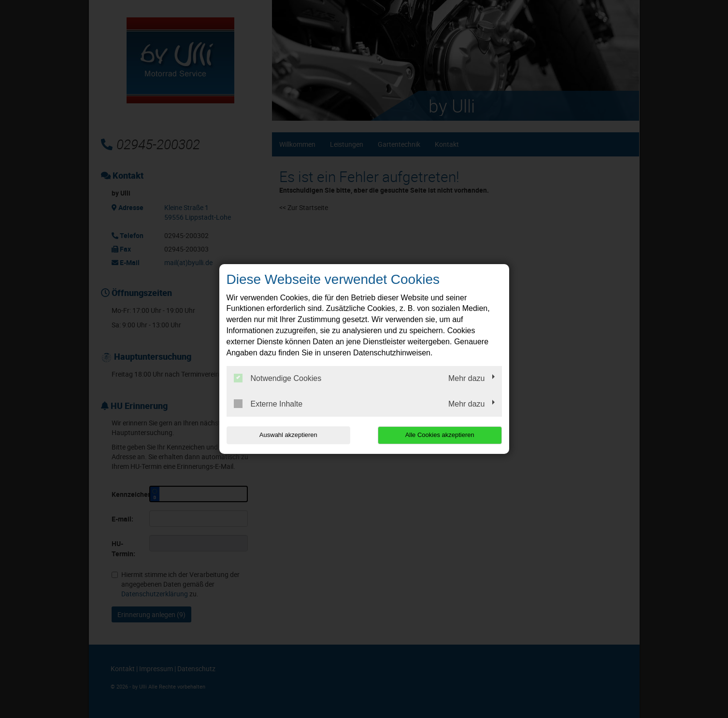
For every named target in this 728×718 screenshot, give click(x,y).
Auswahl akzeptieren (288, 435)
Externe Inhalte (268, 404)
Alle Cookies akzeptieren (440, 435)
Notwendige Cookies (278, 378)
